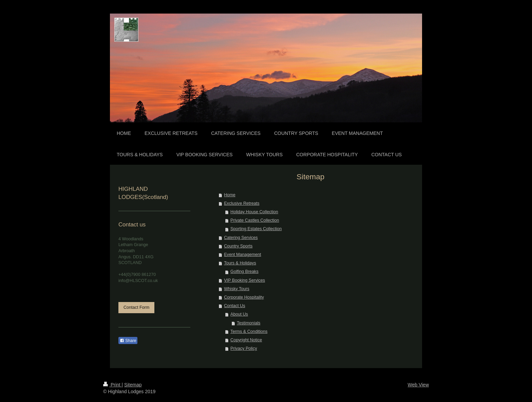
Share (128, 341)
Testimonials (249, 323)
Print (112, 385)
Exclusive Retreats (242, 203)
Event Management (242, 255)
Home (230, 195)
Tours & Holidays (240, 263)
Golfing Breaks (244, 272)
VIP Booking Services (244, 280)
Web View (418, 385)
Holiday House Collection (254, 212)
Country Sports (238, 246)
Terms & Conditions (249, 331)
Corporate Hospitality (244, 297)
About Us (239, 314)
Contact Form (136, 307)
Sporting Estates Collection (256, 229)
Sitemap (133, 385)
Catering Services (241, 238)
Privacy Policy (244, 348)
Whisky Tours (237, 289)
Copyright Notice (246, 340)
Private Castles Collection (255, 220)
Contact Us (234, 306)
